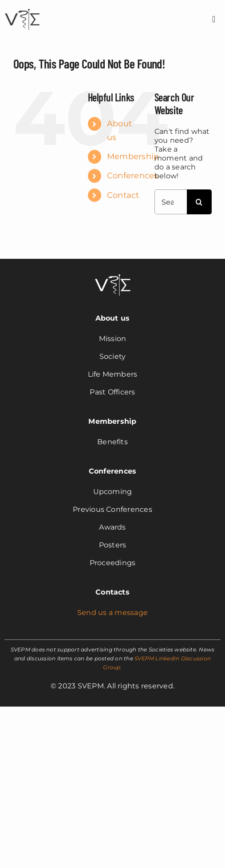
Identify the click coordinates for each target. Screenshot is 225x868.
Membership (133, 157)
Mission (113, 339)
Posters (113, 545)
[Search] (199, 202)
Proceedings (113, 563)
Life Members (113, 374)
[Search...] (171, 202)
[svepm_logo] (22, 10)
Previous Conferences (112, 509)
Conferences (133, 176)
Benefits (112, 442)
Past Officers (112, 392)
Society (113, 356)
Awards (112, 527)
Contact (123, 195)
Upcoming (113, 492)
